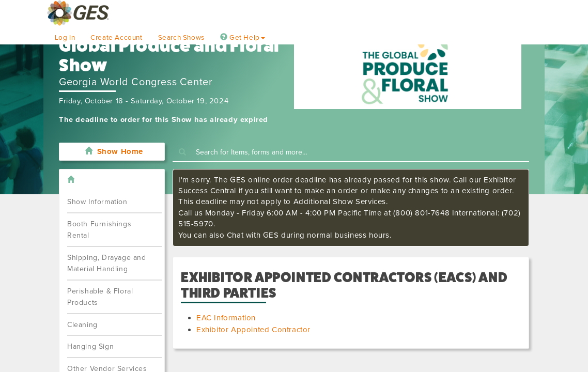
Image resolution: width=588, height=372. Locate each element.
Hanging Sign (90, 346)
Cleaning (82, 325)
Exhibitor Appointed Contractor (253, 330)
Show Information (97, 202)
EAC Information (226, 318)
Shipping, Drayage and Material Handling (107, 263)
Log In (65, 38)
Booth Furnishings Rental (99, 230)
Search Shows (181, 38)
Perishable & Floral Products (100, 297)
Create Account (116, 38)
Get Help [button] (243, 38)
